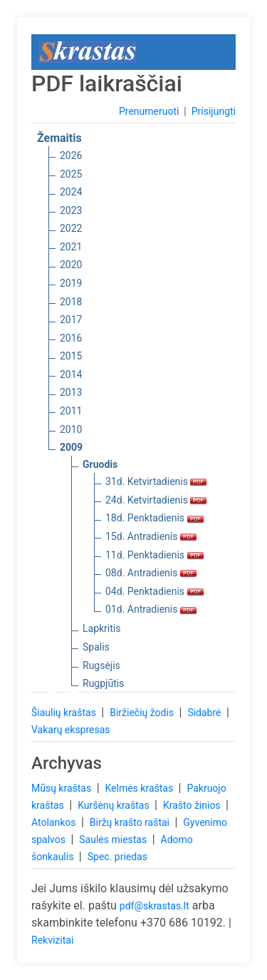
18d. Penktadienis (155, 518)
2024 (71, 192)
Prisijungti (214, 111)
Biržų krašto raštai (131, 822)
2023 (71, 210)
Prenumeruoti (149, 111)
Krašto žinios (193, 805)
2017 (71, 320)
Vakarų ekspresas (71, 730)
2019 (71, 283)
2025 (71, 174)
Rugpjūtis (103, 683)
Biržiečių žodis (143, 713)
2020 (71, 265)
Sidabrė (205, 713)
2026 (71, 155)
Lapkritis (101, 628)
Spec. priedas (117, 857)
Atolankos (55, 822)
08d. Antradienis (151, 573)
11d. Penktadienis (155, 555)
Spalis (96, 647)
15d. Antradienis (151, 536)
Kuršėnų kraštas (115, 805)
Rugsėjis (101, 665)
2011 (71, 411)
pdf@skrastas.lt (155, 906)
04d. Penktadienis (155, 591)
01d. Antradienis (151, 609)
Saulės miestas (114, 839)
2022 (71, 228)
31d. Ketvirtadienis (156, 481)
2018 (71, 302)
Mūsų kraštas (63, 788)
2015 (71, 356)
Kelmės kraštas (140, 788)
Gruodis (100, 464)
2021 (71, 247)
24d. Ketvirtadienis (156, 500)
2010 (71, 429)
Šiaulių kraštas (65, 713)
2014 (71, 374)
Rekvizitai (52, 940)
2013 (71, 392)
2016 (71, 338)
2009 (71, 447)
